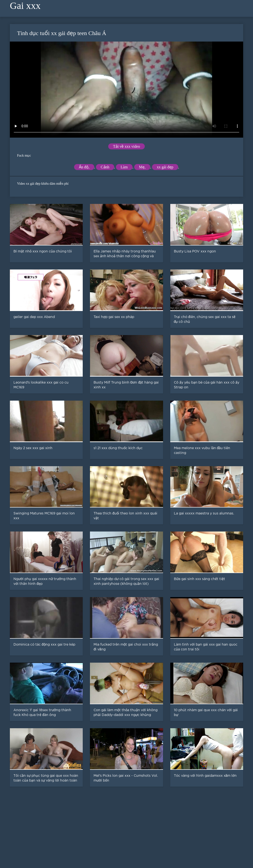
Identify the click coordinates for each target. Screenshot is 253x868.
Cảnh (105, 167)
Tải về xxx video (126, 146)
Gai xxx (25, 6)
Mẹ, (142, 167)
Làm (124, 167)
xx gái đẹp (165, 167)
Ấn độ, (84, 167)
